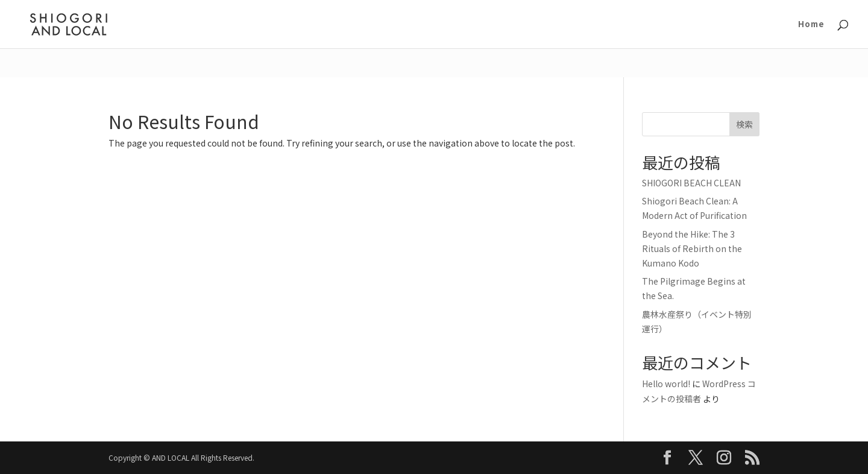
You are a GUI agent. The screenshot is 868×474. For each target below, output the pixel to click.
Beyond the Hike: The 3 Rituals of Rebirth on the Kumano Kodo (692, 248)
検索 (744, 124)
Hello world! (666, 384)
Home (811, 25)
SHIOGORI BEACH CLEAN (691, 183)
